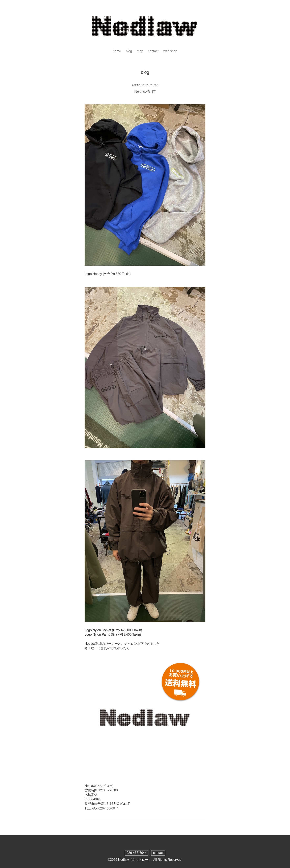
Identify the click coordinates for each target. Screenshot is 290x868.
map (140, 51)
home (117, 51)
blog (129, 51)
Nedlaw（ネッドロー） (135, 860)
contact (153, 51)
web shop (170, 51)
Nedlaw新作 (145, 91)
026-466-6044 (108, 808)
